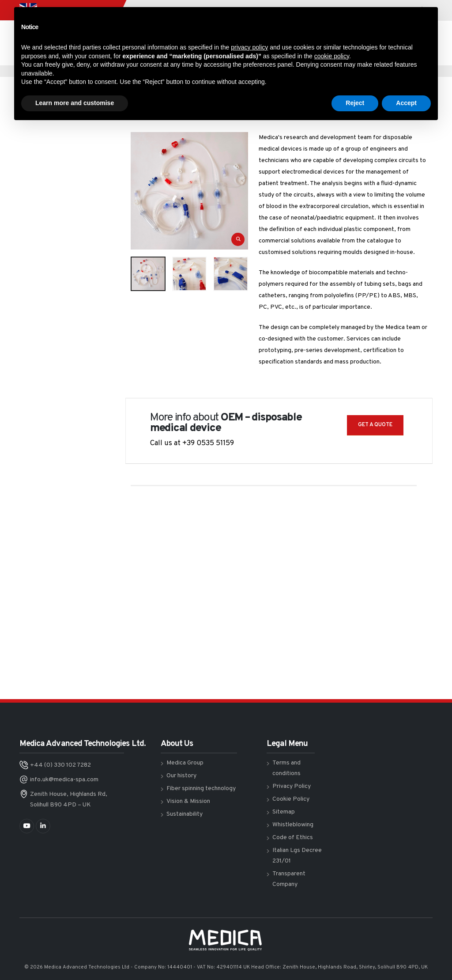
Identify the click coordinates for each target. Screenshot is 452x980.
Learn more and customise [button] (75, 103)
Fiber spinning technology (201, 789)
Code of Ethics (293, 838)
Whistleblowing (293, 825)
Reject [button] (355, 103)
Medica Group (185, 763)
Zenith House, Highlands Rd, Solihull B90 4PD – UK (69, 800)
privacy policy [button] (249, 47)
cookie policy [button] (332, 56)
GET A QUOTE (375, 425)
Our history (181, 776)
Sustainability (185, 814)
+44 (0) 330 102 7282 (60, 765)
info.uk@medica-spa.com (64, 780)
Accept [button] (406, 103)
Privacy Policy (292, 786)
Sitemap (284, 812)
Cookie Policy (291, 799)
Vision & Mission (188, 801)
